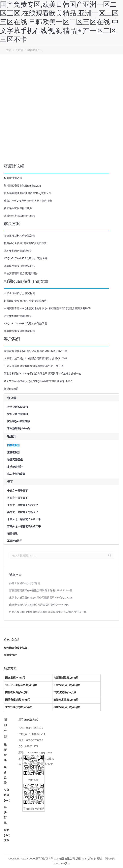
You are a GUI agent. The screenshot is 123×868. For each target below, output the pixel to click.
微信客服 (117, 65)
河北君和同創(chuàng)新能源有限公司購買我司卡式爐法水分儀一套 (43, 374)
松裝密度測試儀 (13, 178)
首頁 (9, 50)
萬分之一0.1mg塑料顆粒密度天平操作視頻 (28, 201)
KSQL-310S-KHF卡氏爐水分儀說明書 (26, 258)
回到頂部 (117, 31)
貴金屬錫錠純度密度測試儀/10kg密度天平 (28, 193)
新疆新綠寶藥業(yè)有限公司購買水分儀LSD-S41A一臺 (36, 351)
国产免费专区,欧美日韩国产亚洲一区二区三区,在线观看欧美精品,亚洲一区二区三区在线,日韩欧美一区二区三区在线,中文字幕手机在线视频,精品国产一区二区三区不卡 (59, 22)
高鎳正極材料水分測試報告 (19, 236)
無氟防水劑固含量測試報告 (19, 266)
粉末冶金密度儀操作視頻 (18, 208)
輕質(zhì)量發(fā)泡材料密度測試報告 (25, 243)
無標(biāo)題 (11, 389)
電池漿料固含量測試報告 (18, 251)
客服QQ (117, 54)
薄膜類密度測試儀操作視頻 (19, 216)
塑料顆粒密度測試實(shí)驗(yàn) (22, 186)
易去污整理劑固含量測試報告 (21, 273)
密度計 (19, 50)
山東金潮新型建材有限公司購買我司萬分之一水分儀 (34, 366)
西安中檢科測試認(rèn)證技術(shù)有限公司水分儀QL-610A (38, 381)
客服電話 (117, 42)
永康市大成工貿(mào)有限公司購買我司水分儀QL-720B (36, 358)
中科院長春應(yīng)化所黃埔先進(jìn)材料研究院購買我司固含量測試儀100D (47, 308)
